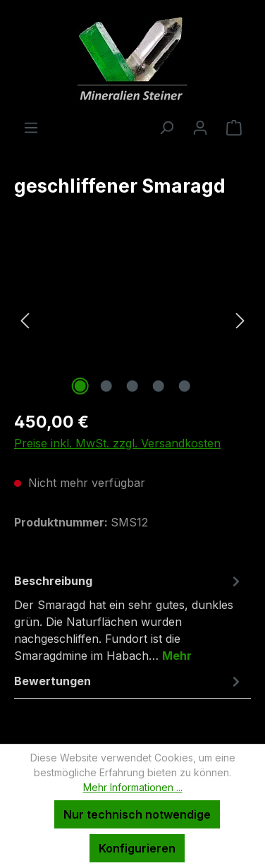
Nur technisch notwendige (137, 814)
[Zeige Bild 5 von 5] (185, 386)
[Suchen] (166, 127)
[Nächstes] (240, 319)
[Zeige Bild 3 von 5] (132, 386)
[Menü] (31, 127)
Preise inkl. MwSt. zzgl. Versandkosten (117, 443)
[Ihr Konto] (200, 127)
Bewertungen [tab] (129, 681)
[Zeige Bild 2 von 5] (106, 386)
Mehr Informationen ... (133, 787)
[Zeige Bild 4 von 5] (159, 386)
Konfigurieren (137, 848)
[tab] (129, 617)
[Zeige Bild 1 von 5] (80, 386)
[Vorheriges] (25, 319)
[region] (132, 319)
